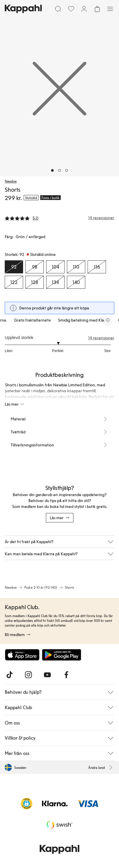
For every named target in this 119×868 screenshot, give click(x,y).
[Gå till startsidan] (23, 9)
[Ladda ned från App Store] (22, 655)
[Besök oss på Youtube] (47, 675)
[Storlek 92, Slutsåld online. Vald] (14, 267)
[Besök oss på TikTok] (9, 675)
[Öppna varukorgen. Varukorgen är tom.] (97, 9)
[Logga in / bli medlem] (84, 9)
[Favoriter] (71, 9)
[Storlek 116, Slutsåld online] (97, 267)
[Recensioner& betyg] (59, 218)
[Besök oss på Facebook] (66, 675)
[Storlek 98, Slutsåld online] (35, 267)
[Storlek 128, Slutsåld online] (35, 282)
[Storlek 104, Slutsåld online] (55, 267)
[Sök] (58, 9)
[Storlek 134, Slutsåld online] (55, 282)
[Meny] (110, 9)
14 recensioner (101, 338)
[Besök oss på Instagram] (28, 675)
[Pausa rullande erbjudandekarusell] (108, 320)
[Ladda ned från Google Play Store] (62, 655)
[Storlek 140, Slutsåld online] (76, 282)
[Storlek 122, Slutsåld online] (14, 282)
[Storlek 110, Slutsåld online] (76, 267)
